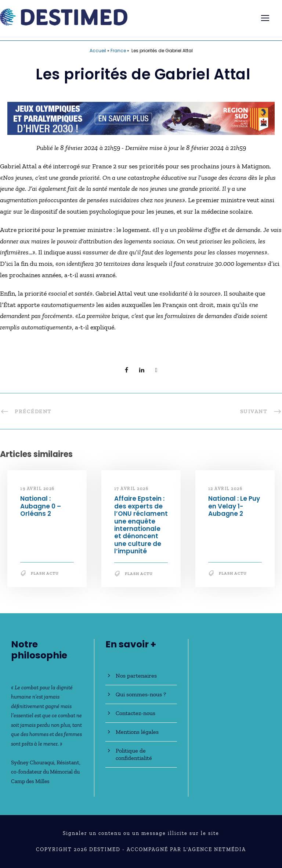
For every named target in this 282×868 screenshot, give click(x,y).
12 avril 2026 (225, 489)
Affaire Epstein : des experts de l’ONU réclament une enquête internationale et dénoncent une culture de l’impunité (141, 525)
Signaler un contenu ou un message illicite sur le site (141, 833)
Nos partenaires (136, 676)
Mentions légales (137, 732)
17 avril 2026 (131, 489)
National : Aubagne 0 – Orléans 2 (41, 506)
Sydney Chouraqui (33, 762)
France (118, 51)
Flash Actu (45, 573)
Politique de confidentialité (134, 754)
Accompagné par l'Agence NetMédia (186, 849)
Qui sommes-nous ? (141, 694)
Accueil (98, 51)
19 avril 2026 (37, 489)
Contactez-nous (135, 713)
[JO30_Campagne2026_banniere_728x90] (141, 118)
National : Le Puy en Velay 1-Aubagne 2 (234, 506)
